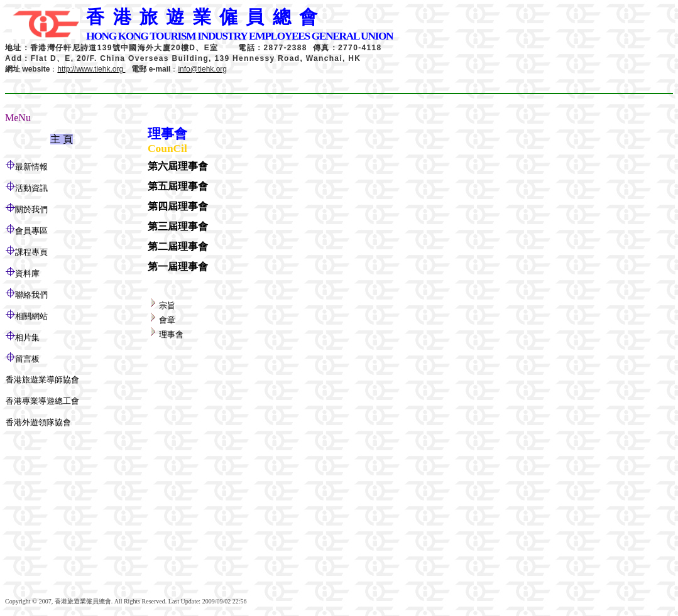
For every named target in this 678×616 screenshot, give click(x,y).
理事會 (171, 334)
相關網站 (31, 316)
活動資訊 (31, 188)
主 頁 (62, 139)
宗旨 (167, 305)
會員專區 (31, 231)
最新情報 (31, 167)
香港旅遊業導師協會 (42, 380)
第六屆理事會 (178, 166)
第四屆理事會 (178, 206)
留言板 (27, 359)
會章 (167, 320)
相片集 (27, 338)
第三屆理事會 (178, 226)
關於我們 (31, 209)
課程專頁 (31, 252)
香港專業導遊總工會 (42, 401)
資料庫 (27, 273)
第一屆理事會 (178, 267)
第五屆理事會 (178, 186)
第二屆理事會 (178, 246)
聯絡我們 (31, 295)
